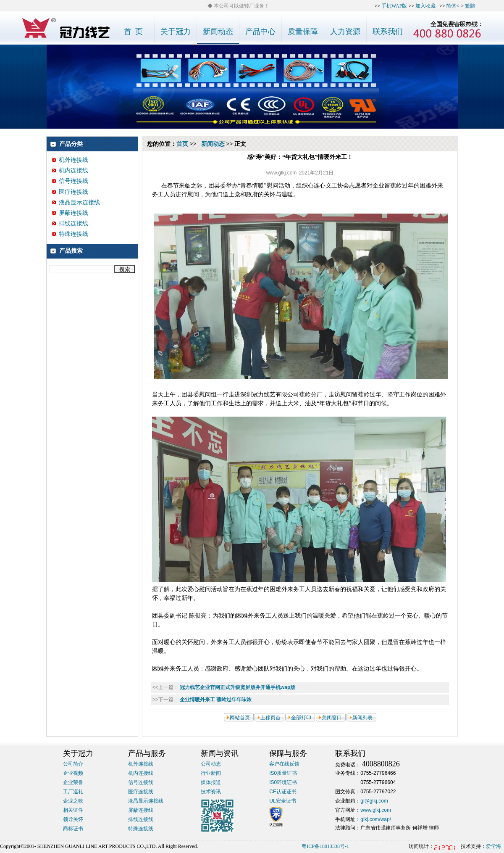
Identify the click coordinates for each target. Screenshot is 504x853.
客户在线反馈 (284, 764)
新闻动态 (213, 144)
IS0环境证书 (283, 782)
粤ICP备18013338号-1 (325, 846)
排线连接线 (70, 223)
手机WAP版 (394, 6)
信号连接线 (70, 181)
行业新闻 (211, 773)
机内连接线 (70, 170)
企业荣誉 (73, 782)
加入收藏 (425, 6)
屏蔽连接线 (70, 213)
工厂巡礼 (73, 792)
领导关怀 (73, 819)
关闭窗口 (332, 718)
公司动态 (211, 764)
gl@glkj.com (374, 801)
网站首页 (240, 718)
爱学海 (493, 846)
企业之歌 (73, 801)
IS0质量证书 (283, 773)
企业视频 (73, 773)
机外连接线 (70, 160)
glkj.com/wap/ (376, 819)
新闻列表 (362, 718)
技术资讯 (211, 792)
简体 (451, 6)
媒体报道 (211, 782)
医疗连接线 (70, 192)
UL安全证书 (282, 801)
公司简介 (73, 764)
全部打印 (301, 718)
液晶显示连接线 (76, 202)
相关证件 (73, 810)
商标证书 (73, 829)
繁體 (470, 6)
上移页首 (270, 718)
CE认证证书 (283, 792)
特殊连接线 (70, 234)
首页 (182, 144)
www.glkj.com (376, 810)
